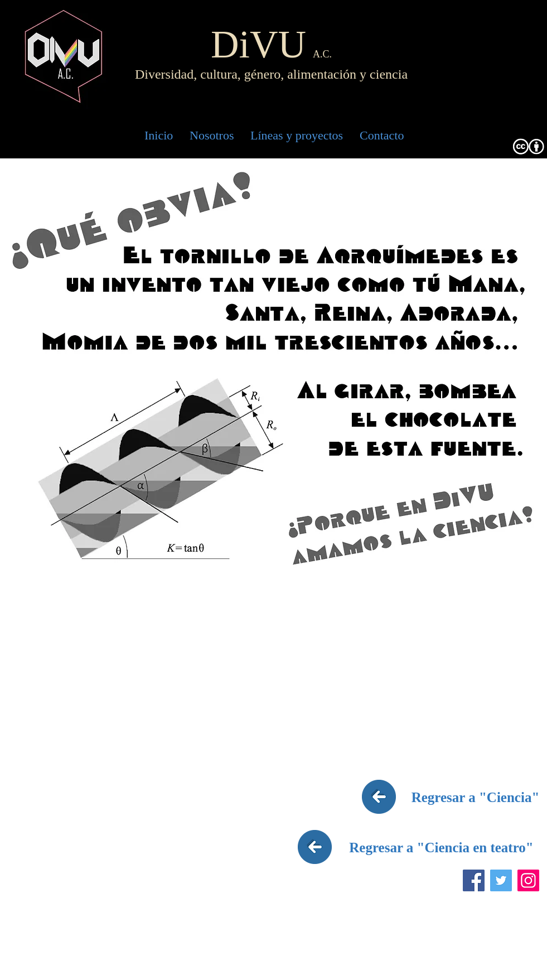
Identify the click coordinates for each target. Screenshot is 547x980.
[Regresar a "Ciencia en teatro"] (442, 847)
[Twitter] (501, 880)
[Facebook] (474, 880)
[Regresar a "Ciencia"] (476, 797)
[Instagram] (528, 880)
